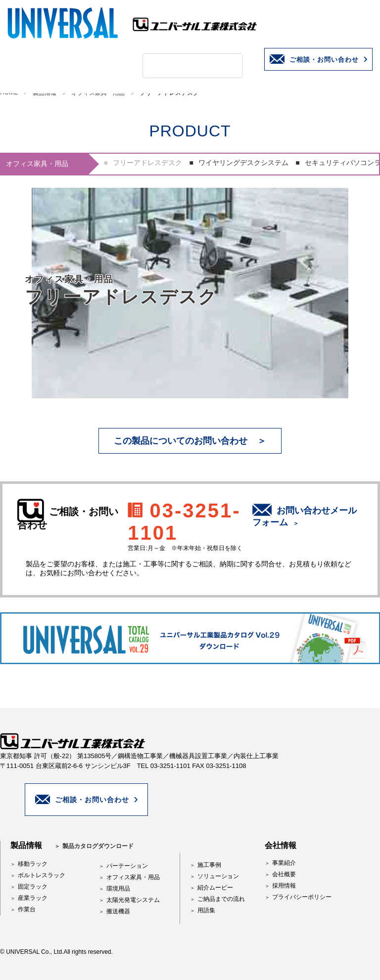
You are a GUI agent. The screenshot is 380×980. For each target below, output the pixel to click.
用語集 (206, 910)
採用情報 (284, 886)
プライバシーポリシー (302, 897)
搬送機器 (118, 911)
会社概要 (284, 874)
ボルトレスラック (42, 875)
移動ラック (33, 864)
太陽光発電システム (133, 900)
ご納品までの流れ (221, 899)
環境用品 (118, 889)
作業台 (27, 909)
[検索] (181, 66)
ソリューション (218, 876)
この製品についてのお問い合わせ (181, 441)
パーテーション (127, 866)
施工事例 (209, 865)
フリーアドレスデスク (147, 163)
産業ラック (33, 898)
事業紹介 (284, 863)
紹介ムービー (215, 888)
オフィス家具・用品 (133, 877)
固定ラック (33, 887)
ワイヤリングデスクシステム (243, 163)
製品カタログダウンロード (98, 846)
